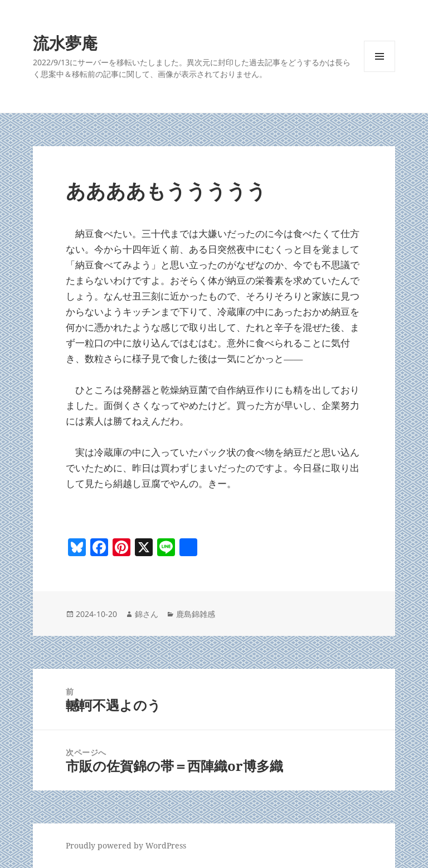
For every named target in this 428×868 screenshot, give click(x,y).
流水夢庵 (65, 43)
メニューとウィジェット (380, 72)
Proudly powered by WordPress (126, 845)
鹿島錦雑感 (196, 614)
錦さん (147, 614)
